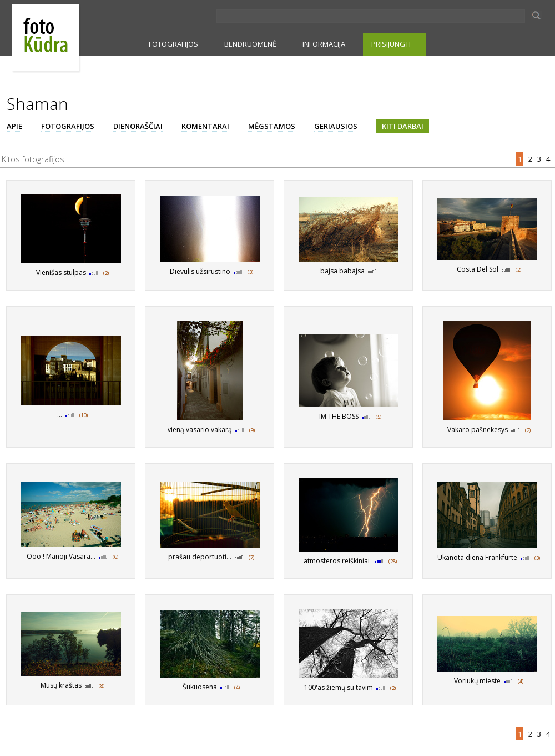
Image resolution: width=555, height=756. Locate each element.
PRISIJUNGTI (391, 44)
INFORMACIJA (324, 44)
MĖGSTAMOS (272, 126)
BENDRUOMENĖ (250, 44)
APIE (14, 126)
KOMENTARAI (205, 126)
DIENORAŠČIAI (138, 126)
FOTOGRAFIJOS (173, 44)
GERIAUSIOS (336, 126)
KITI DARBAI (403, 126)
